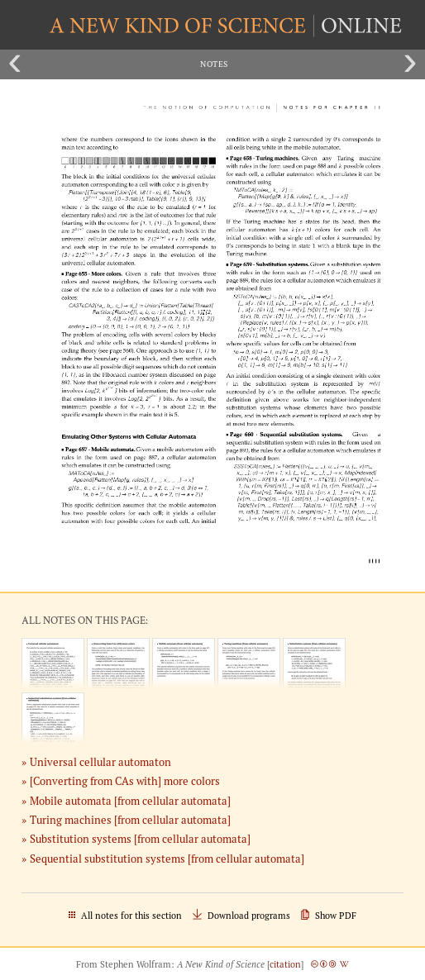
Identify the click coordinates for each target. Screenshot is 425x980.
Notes (214, 64)
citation (285, 964)
